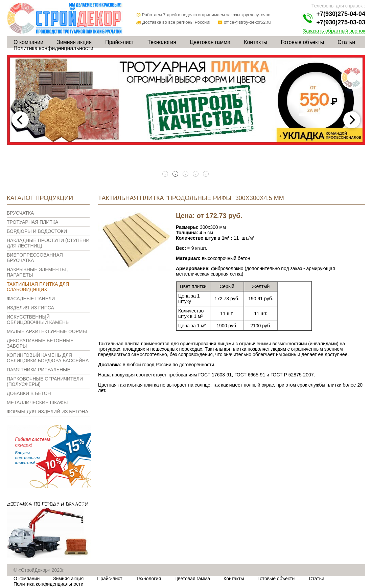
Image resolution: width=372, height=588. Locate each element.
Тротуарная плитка (32, 222)
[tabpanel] (186, 100)
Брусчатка (20, 213)
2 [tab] (176, 174)
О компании (28, 42)
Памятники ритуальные (39, 370)
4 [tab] (196, 174)
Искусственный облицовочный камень (38, 320)
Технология (162, 42)
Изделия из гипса (30, 308)
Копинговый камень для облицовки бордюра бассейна (48, 358)
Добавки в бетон (29, 393)
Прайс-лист (120, 42)
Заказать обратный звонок (334, 31)
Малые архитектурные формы (47, 331)
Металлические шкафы (37, 402)
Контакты (255, 42)
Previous (20, 120)
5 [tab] (206, 174)
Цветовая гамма (210, 42)
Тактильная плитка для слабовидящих (38, 287)
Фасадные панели (31, 299)
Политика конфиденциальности (53, 48)
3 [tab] (186, 174)
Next (352, 120)
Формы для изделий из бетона (48, 412)
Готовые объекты (302, 42)
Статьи (346, 42)
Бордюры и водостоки (37, 231)
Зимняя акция (74, 42)
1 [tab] (166, 174)
